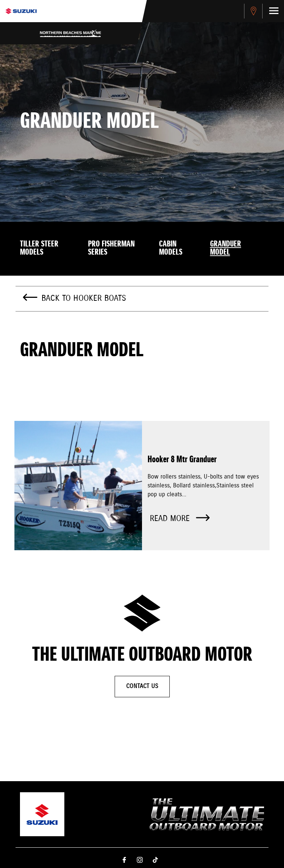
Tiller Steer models (39, 248)
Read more (180, 519)
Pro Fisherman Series (111, 248)
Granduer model (226, 248)
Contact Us (142, 686)
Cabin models (171, 248)
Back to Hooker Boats (84, 299)
